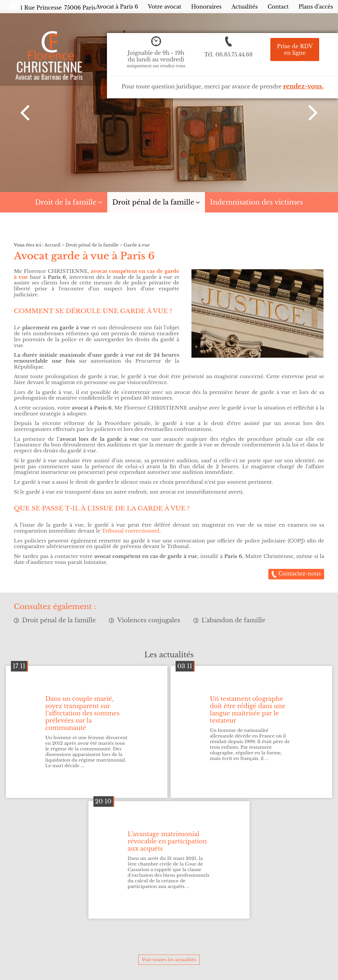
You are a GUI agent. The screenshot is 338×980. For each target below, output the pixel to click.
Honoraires (206, 7)
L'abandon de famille (234, 620)
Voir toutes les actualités (169, 960)
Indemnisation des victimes (256, 202)
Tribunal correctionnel (130, 531)
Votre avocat (165, 7)
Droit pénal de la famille (153, 202)
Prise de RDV (295, 49)
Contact (278, 7)
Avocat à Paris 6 (117, 7)
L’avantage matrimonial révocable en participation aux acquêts (167, 841)
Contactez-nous (300, 573)
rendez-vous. (303, 86)
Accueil (53, 245)
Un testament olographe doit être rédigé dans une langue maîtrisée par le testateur (248, 710)
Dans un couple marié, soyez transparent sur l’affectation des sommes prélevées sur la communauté (82, 713)
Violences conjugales (149, 620)
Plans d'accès (316, 7)
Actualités (244, 7)
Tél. (228, 54)
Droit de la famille (66, 202)
